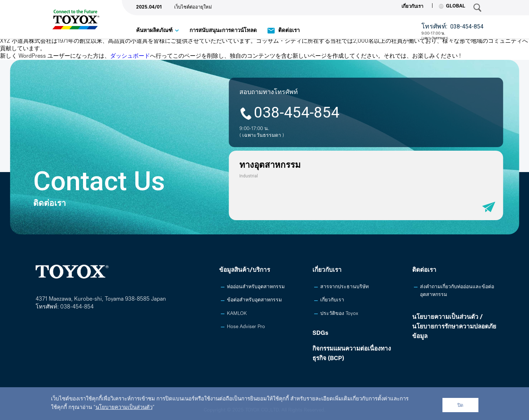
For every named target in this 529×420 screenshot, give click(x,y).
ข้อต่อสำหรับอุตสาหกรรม (254, 300)
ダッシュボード (130, 56)
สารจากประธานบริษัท (344, 287)
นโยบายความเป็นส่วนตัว (124, 408)
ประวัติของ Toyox (339, 314)
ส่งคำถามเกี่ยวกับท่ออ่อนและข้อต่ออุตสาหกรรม (457, 291)
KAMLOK (237, 314)
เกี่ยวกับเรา (412, 7)
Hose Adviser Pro (246, 327)
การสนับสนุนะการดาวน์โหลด (223, 31)
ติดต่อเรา (289, 31)
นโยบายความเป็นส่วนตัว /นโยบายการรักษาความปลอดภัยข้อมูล (454, 327)
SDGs (320, 333)
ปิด (460, 405)
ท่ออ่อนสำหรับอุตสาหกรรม (256, 287)
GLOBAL (452, 6)
